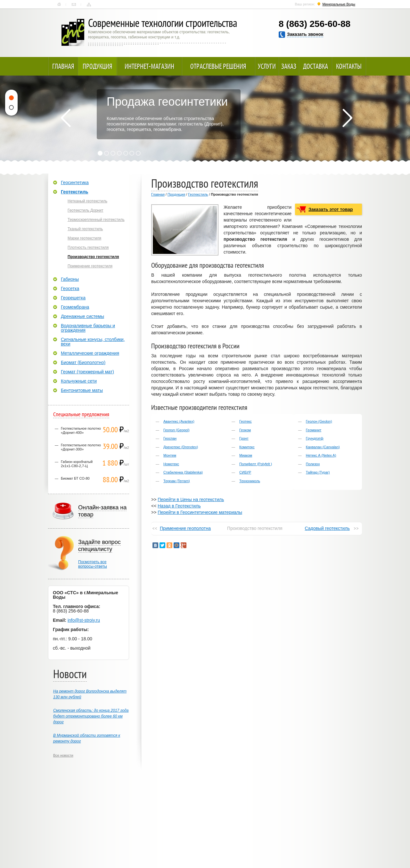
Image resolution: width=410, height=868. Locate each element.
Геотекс (246, 421)
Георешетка (73, 298)
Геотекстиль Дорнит (85, 210)
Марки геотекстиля (84, 238)
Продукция (98, 66)
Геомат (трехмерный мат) (87, 372)
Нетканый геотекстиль (87, 201)
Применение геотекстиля (90, 266)
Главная (59, 4)
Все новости (63, 755)
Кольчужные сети (79, 381)
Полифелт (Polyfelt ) (256, 464)
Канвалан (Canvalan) (323, 447)
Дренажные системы (82, 316)
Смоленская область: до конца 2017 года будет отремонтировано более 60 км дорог (91, 716)
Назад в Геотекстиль (179, 506)
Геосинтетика (75, 183)
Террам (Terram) (177, 481)
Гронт (244, 438)
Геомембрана (75, 307)
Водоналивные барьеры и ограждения (88, 328)
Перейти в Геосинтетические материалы (200, 512)
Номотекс (171, 464)
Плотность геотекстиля (88, 247)
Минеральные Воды (339, 4)
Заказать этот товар (331, 209)
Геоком (245, 430)
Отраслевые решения (218, 66)
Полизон (313, 464)
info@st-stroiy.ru (84, 620)
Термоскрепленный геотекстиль (96, 220)
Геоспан (170, 438)
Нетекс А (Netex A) (321, 455)
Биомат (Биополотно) (83, 362)
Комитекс (247, 447)
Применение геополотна (185, 528)
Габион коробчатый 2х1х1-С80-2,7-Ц (77, 464)
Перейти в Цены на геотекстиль (191, 499)
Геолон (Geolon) (319, 421)
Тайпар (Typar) (318, 472)
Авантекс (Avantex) (179, 421)
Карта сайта (89, 4)
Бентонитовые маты (82, 390)
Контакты (74, 4)
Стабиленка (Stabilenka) (183, 472)
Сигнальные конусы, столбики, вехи (93, 342)
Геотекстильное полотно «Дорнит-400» (81, 430)
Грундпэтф (315, 438)
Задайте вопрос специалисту (99, 546)
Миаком (246, 455)
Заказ (289, 66)
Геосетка (70, 288)
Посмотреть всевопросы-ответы (93, 564)
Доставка (316, 66)
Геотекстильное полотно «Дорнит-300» (81, 447)
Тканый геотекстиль (85, 229)
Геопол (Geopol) (176, 430)
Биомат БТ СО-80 (75, 478)
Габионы (70, 279)
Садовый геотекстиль (327, 528)
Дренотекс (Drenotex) (181, 447)
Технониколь (250, 481)
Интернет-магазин (149, 66)
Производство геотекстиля (93, 257)
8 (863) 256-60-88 (315, 24)
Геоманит (314, 430)
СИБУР (245, 472)
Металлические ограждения (90, 353)
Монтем (170, 455)
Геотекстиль (198, 194)
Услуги (267, 66)
